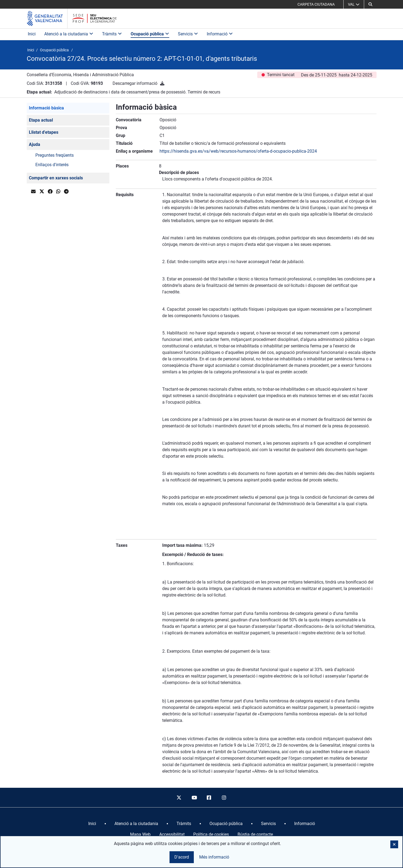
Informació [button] (220, 34)
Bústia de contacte (255, 834)
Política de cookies (211, 834)
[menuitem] (92, 824)
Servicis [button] (188, 34)
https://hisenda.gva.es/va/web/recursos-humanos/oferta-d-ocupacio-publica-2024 (238, 151)
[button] (370, 4)
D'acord (182, 857)
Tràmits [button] (112, 34)
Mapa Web (140, 834)
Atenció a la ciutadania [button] (69, 34)
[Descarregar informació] (162, 83)
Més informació (214, 857)
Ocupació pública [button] (150, 34)
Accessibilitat (172, 834)
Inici (32, 34)
